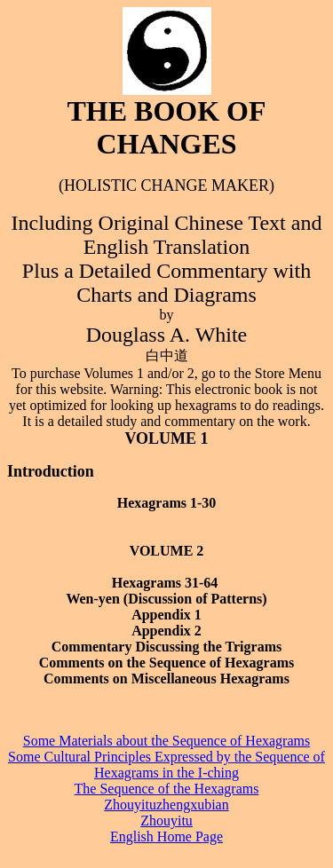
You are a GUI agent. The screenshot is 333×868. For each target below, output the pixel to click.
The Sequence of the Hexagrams (167, 789)
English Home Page (166, 836)
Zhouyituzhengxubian (166, 805)
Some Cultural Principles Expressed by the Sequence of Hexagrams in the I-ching (166, 765)
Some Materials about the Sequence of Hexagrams (166, 741)
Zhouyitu (166, 821)
